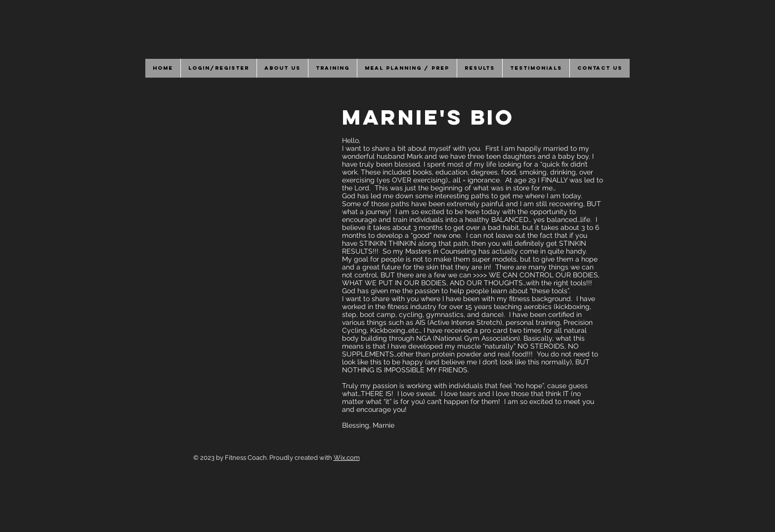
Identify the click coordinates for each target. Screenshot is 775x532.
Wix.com (347, 458)
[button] (282, 68)
